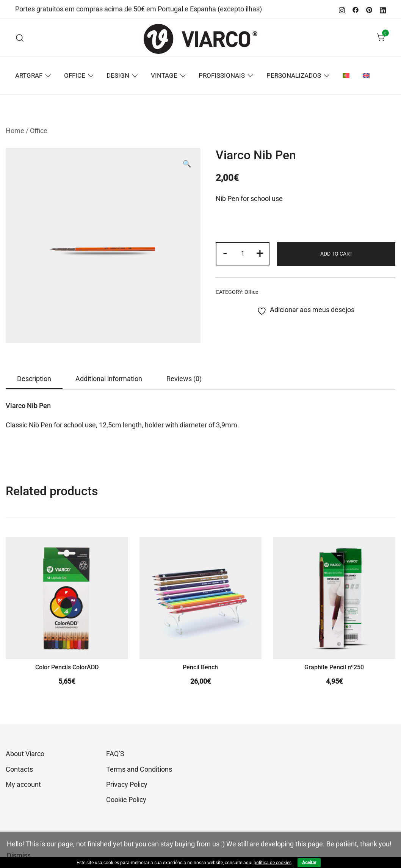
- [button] (225, 253)
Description (34, 379)
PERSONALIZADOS (294, 75)
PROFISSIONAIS (222, 75)
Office (39, 131)
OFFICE (75, 75)
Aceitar (309, 863)
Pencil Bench (200, 667)
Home (15, 131)
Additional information (109, 379)
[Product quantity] (243, 254)
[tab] (34, 379)
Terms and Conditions (139, 769)
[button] (187, 164)
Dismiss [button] (19, 855)
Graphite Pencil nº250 (334, 667)
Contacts (19, 769)
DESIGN (118, 75)
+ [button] (260, 253)
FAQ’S (115, 754)
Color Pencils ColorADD (67, 667)
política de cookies (273, 863)
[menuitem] (346, 76)
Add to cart (336, 254)
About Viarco (25, 754)
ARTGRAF (29, 75)
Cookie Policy (126, 800)
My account (23, 784)
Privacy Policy (127, 784)
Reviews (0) (184, 379)
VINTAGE (164, 75)
